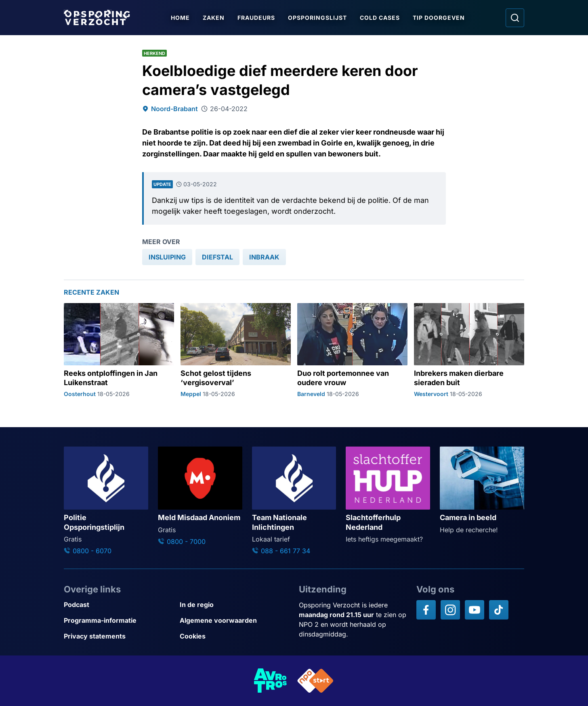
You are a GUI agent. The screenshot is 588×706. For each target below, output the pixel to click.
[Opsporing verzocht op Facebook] (426, 610)
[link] (167, 257)
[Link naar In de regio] (234, 605)
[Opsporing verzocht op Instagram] (450, 610)
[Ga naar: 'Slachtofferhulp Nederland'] (388, 495)
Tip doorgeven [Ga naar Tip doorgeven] (439, 18)
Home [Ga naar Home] (180, 18)
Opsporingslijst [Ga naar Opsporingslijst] (317, 18)
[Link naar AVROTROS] (271, 681)
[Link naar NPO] (315, 681)
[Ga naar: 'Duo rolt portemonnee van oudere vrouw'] (352, 350)
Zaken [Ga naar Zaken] (214, 18)
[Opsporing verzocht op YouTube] (475, 610)
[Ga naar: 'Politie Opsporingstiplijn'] (106, 501)
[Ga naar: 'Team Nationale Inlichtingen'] (294, 501)
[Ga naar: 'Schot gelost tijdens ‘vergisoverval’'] (236, 350)
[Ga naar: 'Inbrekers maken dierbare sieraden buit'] (469, 350)
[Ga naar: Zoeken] (515, 18)
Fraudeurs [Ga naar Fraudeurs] (256, 18)
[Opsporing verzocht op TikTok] (499, 610)
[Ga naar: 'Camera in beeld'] (482, 491)
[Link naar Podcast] (119, 605)
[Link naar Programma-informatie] (119, 621)
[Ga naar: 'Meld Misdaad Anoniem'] (200, 496)
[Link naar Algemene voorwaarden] (234, 621)
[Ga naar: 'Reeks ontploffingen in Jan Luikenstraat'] (119, 350)
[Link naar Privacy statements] (119, 636)
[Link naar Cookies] (234, 636)
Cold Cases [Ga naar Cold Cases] (380, 18)
